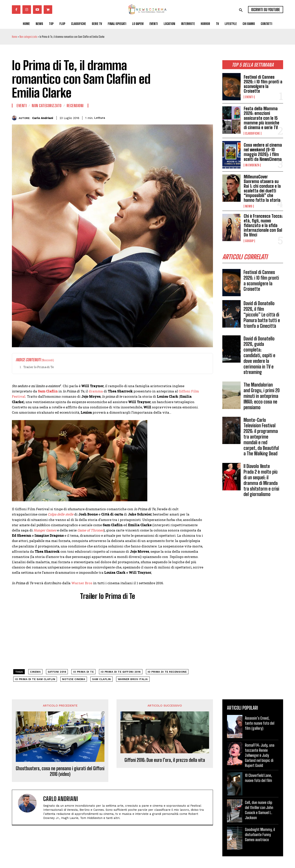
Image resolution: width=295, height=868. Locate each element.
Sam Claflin (102, 679)
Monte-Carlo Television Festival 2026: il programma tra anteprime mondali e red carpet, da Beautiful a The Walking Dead (261, 437)
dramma (96, 391)
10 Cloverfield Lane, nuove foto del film (258, 778)
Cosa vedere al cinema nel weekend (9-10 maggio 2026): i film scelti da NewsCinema (263, 152)
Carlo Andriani (43, 118)
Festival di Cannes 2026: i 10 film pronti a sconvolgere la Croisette (263, 84)
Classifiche (253, 133)
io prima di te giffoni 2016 (121, 672)
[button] (241, 10)
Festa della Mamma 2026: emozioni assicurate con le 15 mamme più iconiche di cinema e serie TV (261, 118)
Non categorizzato (28, 37)
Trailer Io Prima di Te (39, 367)
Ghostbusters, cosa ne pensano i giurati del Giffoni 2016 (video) (60, 771)
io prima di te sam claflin (35, 679)
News (249, 206)
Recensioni (75, 106)
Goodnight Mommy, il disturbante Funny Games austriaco (260, 835)
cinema (35, 672)
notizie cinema (74, 679)
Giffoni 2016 (57, 672)
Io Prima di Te (83, 672)
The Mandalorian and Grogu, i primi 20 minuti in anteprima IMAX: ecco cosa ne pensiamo (262, 396)
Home (15, 37)
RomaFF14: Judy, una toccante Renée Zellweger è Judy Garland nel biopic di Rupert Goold (260, 755)
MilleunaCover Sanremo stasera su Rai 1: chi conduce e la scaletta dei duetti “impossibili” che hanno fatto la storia (262, 189)
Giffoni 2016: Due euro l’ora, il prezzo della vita (165, 760)
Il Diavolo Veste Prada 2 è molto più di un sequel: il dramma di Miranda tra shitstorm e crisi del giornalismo (261, 480)
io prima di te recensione (167, 672)
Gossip (249, 241)
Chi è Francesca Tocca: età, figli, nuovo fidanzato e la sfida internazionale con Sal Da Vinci (263, 226)
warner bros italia (133, 679)
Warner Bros (82, 583)
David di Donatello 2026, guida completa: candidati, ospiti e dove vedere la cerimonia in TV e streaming (259, 355)
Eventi (249, 97)
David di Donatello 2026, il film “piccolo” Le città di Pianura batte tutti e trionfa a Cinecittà (262, 315)
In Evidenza (252, 165)
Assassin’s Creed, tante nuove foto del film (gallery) (260, 723)
